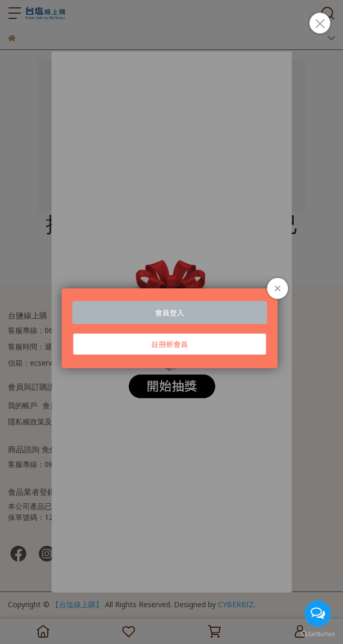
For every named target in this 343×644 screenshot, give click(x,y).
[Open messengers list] (318, 614)
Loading (171, 328)
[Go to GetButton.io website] (318, 633)
